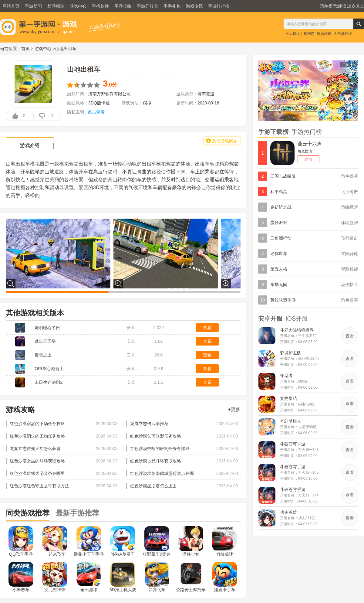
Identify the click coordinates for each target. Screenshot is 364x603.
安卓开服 (270, 319)
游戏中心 (78, 6)
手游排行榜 (219, 6)
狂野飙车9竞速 (157, 541)
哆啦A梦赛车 (123, 541)
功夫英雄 (288, 512)
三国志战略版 (283, 176)
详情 (308, 159)
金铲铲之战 (281, 207)
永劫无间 (279, 284)
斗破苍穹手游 (293, 444)
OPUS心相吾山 (49, 369)
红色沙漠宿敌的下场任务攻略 (37, 424)
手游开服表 (147, 6)
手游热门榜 (307, 132)
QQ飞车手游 (21, 541)
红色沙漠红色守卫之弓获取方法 (39, 486)
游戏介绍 (30, 146)
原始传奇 (324, 34)
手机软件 (100, 6)
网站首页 (11, 6)
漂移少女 (191, 541)
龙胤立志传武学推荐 (149, 424)
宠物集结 (288, 398)
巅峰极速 (225, 541)
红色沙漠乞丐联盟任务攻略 (156, 436)
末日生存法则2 (49, 382)
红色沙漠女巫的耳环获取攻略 (37, 461)
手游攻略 (123, 6)
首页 (25, 49)
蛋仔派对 (279, 223)
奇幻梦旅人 (291, 421)
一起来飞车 (55, 541)
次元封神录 (55, 577)
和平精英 (279, 192)
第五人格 (279, 269)
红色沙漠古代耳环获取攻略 (156, 461)
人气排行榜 (343, 34)
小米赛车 (21, 577)
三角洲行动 (281, 238)
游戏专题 (194, 6)
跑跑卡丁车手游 (89, 541)
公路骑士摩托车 (191, 577)
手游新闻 (33, 6)
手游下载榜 (273, 132)
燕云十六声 (310, 144)
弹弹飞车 (157, 577)
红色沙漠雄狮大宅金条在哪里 (37, 473)
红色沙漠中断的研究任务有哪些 (160, 448)
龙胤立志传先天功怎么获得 (35, 448)
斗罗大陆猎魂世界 (297, 330)
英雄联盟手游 (283, 300)
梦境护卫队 (291, 353)
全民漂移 (89, 577)
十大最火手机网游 (300, 34)
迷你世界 (279, 254)
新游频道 (56, 6)
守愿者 (286, 376)
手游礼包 (172, 6)
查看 (207, 328)
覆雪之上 (43, 355)
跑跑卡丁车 (225, 577)
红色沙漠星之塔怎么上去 (153, 486)
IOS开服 (297, 319)
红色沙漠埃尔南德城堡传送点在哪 (162, 473)
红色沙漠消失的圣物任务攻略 (37, 436)
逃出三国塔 (45, 341)
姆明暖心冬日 (47, 328)
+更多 (234, 409)
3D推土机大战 (123, 577)
